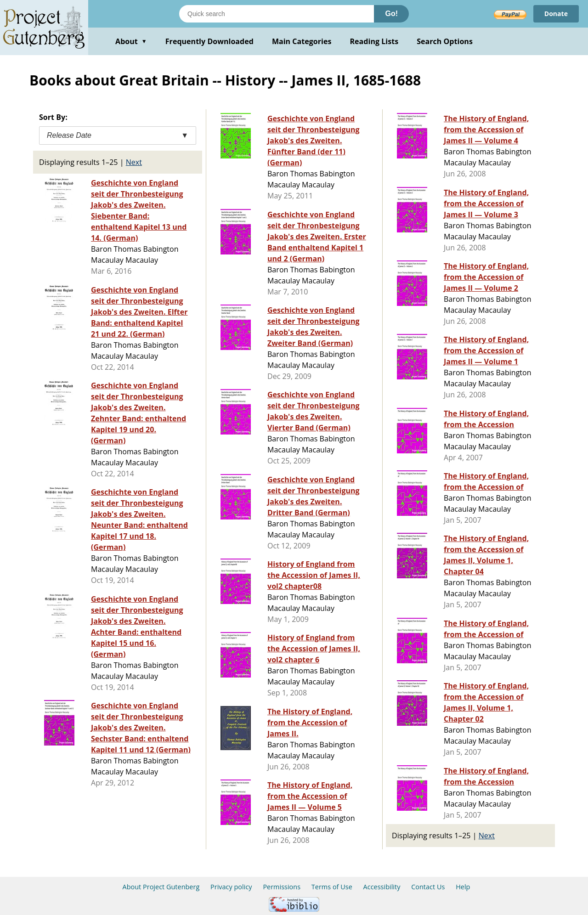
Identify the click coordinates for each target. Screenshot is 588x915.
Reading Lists (374, 41)
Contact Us (428, 887)
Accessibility (382, 887)
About (131, 41)
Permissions (282, 887)
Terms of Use (332, 887)
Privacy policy (231, 887)
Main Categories (302, 41)
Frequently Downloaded (209, 41)
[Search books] (277, 14)
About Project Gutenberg (161, 887)
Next (134, 162)
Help (463, 887)
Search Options (445, 41)
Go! (391, 14)
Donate (556, 14)
